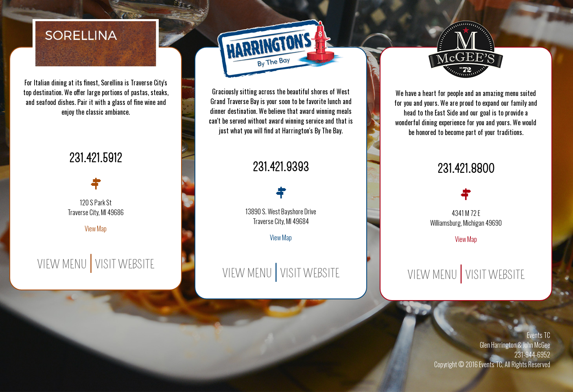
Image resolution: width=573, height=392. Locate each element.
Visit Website (125, 264)
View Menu (62, 264)
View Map (96, 229)
